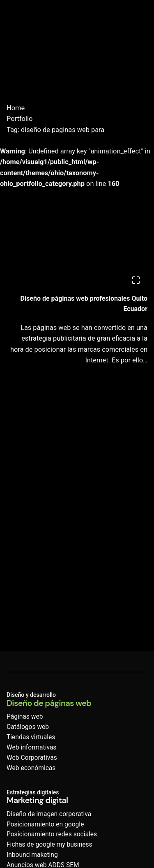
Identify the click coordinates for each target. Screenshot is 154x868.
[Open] (136, 280)
